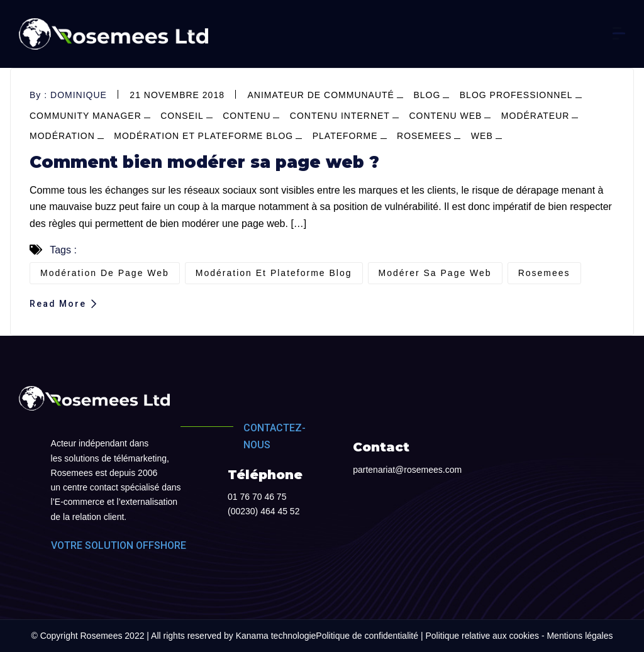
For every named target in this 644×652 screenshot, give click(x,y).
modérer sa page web (435, 273)
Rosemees (424, 136)
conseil (182, 116)
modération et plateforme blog (203, 136)
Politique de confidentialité (367, 636)
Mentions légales (580, 636)
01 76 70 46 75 (257, 497)
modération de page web (105, 273)
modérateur (536, 116)
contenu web (445, 116)
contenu (247, 116)
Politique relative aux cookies (482, 636)
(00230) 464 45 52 (264, 511)
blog (427, 95)
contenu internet (340, 116)
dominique (79, 95)
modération (62, 136)
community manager (86, 116)
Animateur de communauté (321, 95)
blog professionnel (516, 95)
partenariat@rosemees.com (407, 470)
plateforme (345, 136)
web (482, 136)
